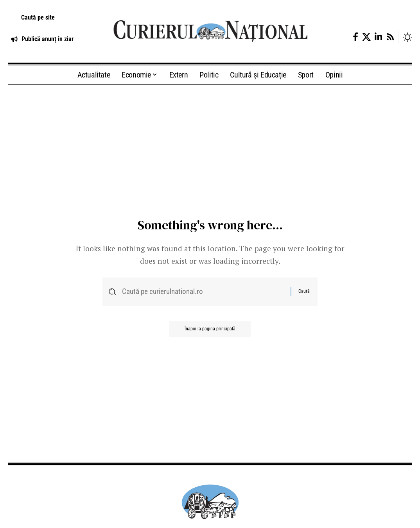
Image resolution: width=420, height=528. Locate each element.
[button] (53, 18)
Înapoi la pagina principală (210, 329)
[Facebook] (355, 37)
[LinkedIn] (378, 37)
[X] (366, 37)
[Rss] (390, 37)
